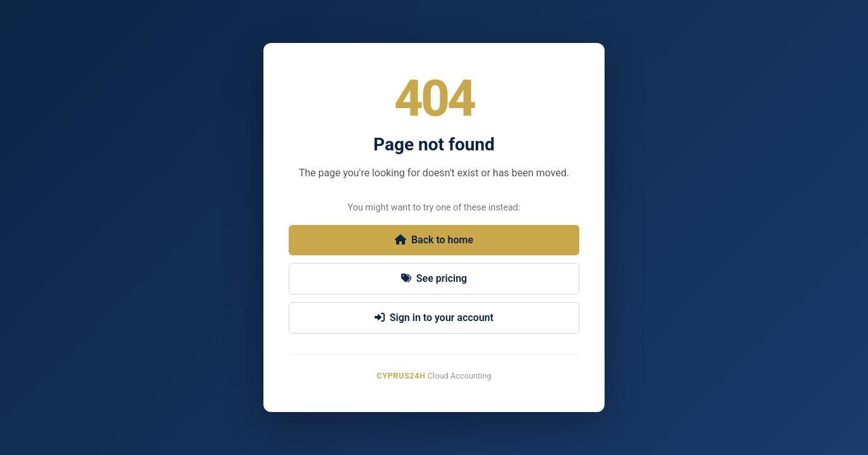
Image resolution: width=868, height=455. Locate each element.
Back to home (434, 240)
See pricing (434, 278)
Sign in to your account (434, 318)
